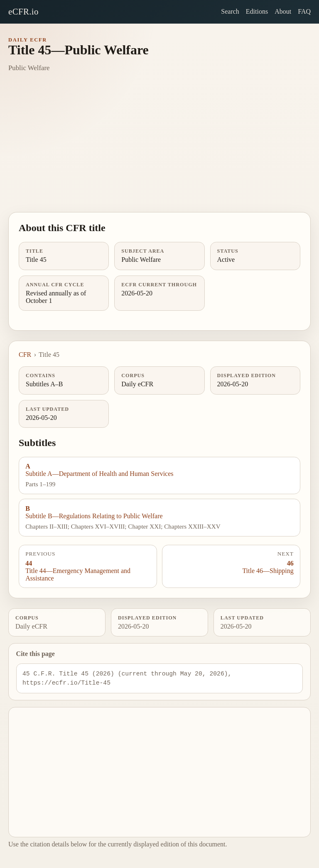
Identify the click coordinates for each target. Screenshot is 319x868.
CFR (25, 355)
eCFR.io (23, 11)
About (283, 11)
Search (230, 11)
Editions (257, 11)
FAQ (304, 11)
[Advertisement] (159, 150)
